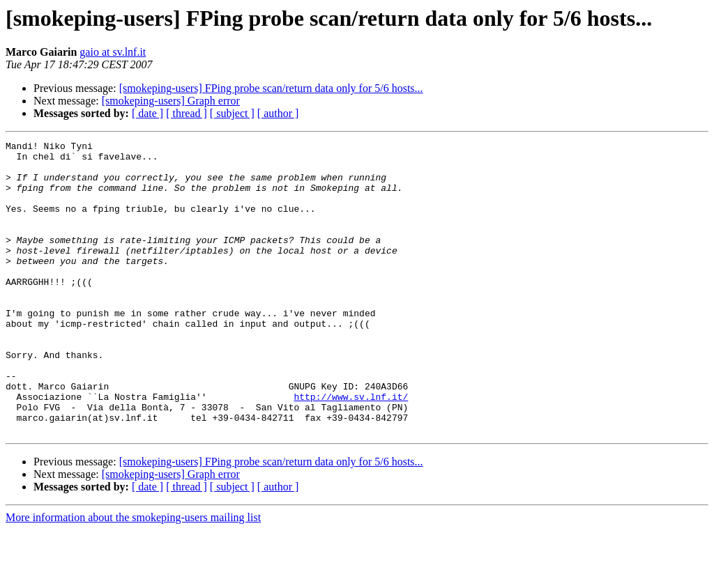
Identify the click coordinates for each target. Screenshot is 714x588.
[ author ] (278, 113)
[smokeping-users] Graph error (171, 101)
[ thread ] (187, 113)
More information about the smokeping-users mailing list (133, 576)
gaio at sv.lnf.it (113, 52)
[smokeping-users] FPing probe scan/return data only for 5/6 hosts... (271, 88)
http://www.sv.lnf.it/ (351, 449)
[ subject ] (232, 113)
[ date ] (147, 113)
